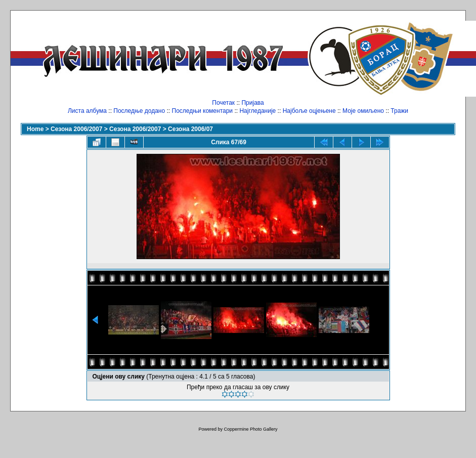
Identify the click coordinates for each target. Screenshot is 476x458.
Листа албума (87, 111)
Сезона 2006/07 (190, 129)
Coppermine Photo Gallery (250, 429)
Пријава (252, 103)
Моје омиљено (363, 111)
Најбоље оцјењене (309, 111)
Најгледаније (257, 111)
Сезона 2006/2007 (76, 129)
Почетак (223, 103)
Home (35, 129)
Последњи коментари (203, 111)
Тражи (399, 111)
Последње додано (139, 111)
